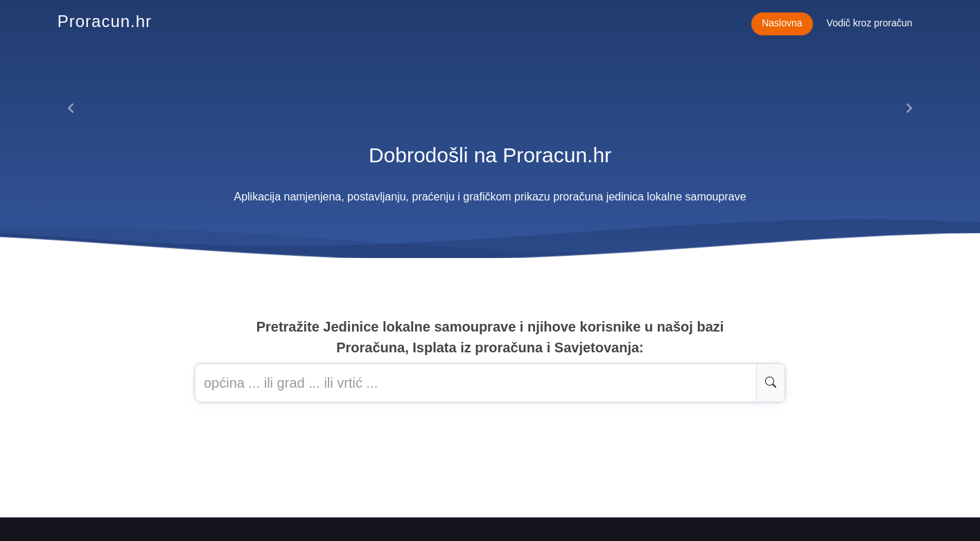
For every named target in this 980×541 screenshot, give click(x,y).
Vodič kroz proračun (870, 23)
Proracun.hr (105, 21)
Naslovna (782, 23)
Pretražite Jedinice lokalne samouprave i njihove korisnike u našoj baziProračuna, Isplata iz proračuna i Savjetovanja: (490, 337)
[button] (71, 108)
